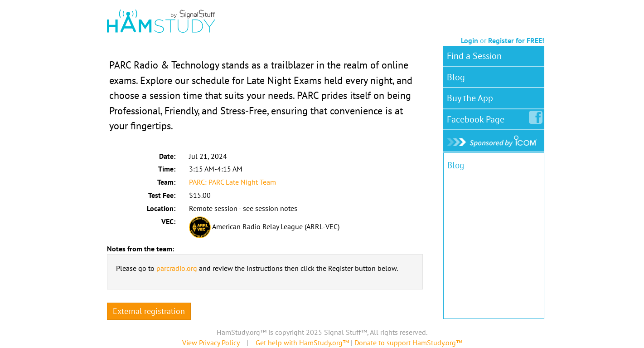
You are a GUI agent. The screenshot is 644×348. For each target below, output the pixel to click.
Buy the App (470, 98)
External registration (149, 311)
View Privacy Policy (211, 343)
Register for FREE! (516, 40)
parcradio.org (177, 268)
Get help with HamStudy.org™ (302, 343)
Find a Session (474, 56)
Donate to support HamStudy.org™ (408, 343)
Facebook (477, 118)
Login (470, 40)
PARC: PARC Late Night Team (232, 182)
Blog (456, 77)
